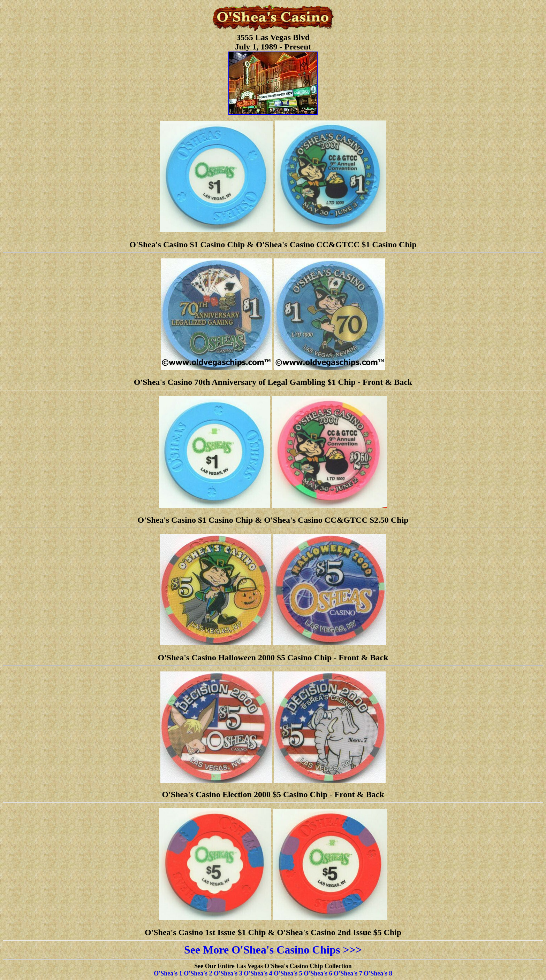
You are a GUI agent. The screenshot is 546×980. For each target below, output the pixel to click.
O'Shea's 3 (228, 973)
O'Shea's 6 (318, 973)
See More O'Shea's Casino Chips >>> (273, 950)
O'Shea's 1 (168, 973)
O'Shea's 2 (198, 973)
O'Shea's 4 (258, 973)
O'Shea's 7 (348, 973)
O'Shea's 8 (378, 973)
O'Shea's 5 (288, 973)
